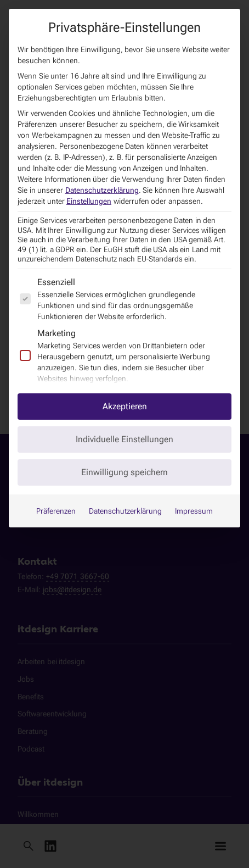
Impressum (194, 511)
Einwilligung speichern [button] (125, 472)
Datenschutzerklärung (102, 190)
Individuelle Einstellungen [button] (125, 439)
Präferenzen (56, 511)
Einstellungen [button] (89, 201)
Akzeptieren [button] (125, 406)
